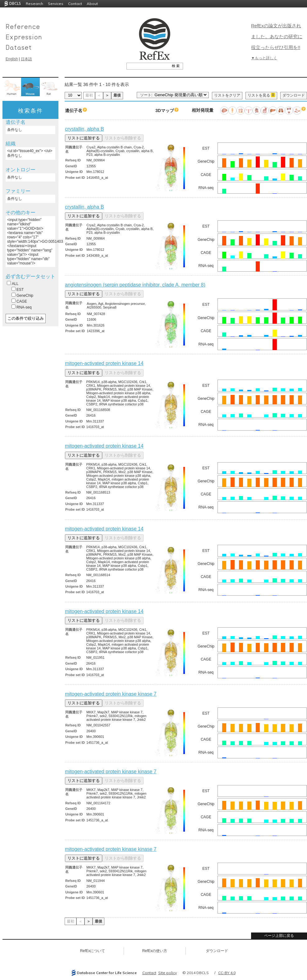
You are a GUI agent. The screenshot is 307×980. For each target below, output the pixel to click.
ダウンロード (294, 95)
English (12, 59)
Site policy (167, 973)
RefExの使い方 (155, 951)
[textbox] (148, 66)
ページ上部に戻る (279, 936)
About (92, 4)
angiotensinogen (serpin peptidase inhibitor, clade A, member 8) (135, 285)
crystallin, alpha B (84, 129)
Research (34, 4)
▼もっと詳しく (264, 58)
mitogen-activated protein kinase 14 (104, 363)
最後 (117, 95)
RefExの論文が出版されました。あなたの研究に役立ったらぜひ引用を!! (277, 36)
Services (56, 4)
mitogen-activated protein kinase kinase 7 (111, 694)
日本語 (26, 59)
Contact (75, 4)
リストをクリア (227, 95)
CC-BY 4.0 (227, 973)
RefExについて (93, 951)
